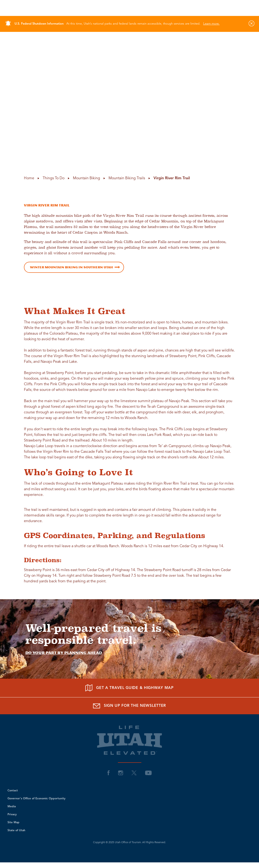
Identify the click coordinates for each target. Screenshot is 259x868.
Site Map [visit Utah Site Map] (13, 823)
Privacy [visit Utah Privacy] (12, 815)
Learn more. (211, 24)
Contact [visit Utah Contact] (13, 791)
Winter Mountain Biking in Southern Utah (71, 267)
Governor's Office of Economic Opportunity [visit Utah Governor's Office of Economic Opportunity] (36, 799)
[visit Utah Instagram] (121, 773)
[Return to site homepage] (129, 8)
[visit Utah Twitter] (134, 773)
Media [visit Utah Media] (12, 807)
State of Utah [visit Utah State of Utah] (16, 831)
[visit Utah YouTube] (148, 773)
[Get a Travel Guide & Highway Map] (129, 688)
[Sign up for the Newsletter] (129, 706)
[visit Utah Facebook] (109, 773)
